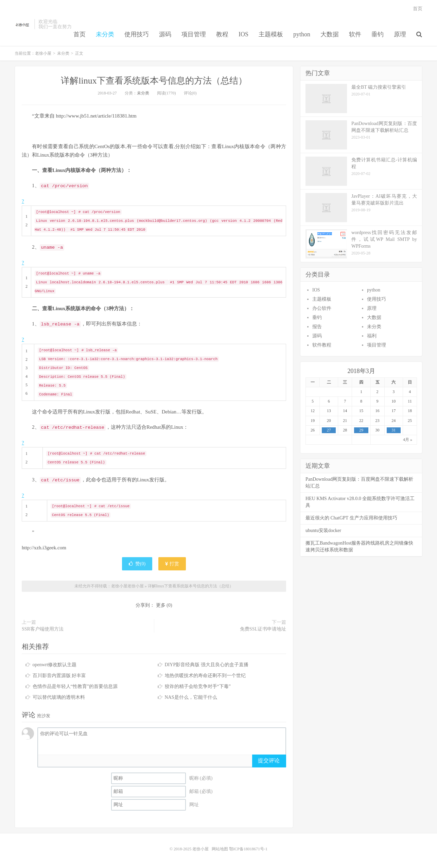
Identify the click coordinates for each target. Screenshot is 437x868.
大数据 (330, 34)
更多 (161, 605)
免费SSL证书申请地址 (263, 629)
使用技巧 (137, 34)
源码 (165, 34)
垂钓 (378, 34)
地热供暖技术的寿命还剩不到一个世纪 (205, 676)
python (302, 34)
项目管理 (194, 34)
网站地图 (220, 849)
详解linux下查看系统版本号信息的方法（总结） (154, 81)
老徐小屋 (23, 24)
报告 (317, 327)
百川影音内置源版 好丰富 (59, 676)
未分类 (105, 34)
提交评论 (269, 760)
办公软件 (322, 308)
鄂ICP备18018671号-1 (248, 849)
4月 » (408, 440)
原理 (400, 34)
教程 (222, 34)
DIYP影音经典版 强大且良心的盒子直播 (207, 665)
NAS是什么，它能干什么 (191, 697)
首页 (80, 34)
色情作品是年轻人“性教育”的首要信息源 (75, 686)
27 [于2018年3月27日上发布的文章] (329, 430)
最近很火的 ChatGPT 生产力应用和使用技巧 (351, 518)
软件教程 (322, 345)
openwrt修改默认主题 (55, 665)
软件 (355, 34)
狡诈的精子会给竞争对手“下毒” (198, 686)
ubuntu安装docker (323, 530)
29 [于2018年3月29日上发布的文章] (361, 430)
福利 (372, 336)
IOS (243, 34)
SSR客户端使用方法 (43, 629)
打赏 (172, 564)
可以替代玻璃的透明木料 (59, 697)
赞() (137, 564)
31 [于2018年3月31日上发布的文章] (394, 430)
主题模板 (271, 34)
